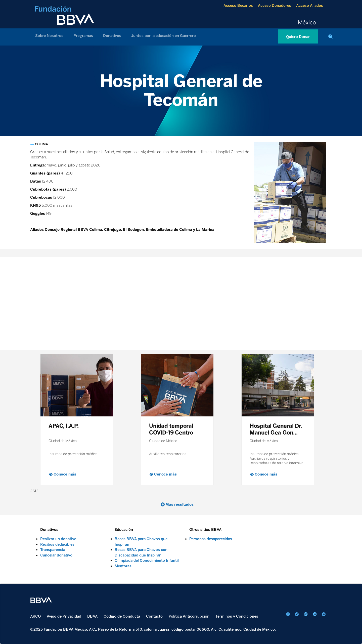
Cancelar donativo (56, 555)
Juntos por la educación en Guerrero (164, 36)
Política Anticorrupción (189, 616)
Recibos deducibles (57, 544)
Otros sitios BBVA (205, 530)
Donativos (112, 36)
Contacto (154, 616)
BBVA (92, 616)
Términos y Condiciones (237, 616)
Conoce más (65, 474)
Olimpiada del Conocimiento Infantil (147, 561)
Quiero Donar (298, 37)
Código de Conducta (122, 616)
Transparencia (53, 550)
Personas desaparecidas (211, 539)
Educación (124, 530)
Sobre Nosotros (49, 36)
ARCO (35, 616)
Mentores (123, 566)
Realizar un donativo (58, 539)
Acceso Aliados (310, 6)
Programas (83, 36)
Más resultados (179, 504)
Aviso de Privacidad (64, 616)
